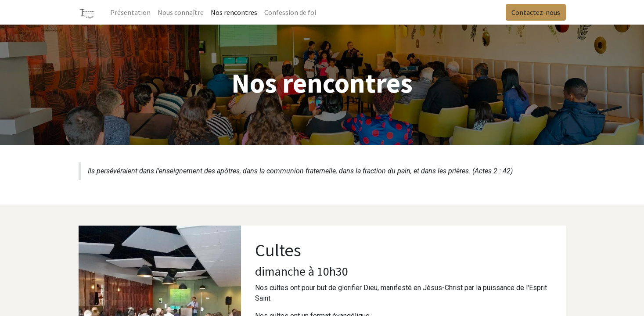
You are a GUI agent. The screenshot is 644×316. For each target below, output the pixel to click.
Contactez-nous (536, 12)
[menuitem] (130, 12)
